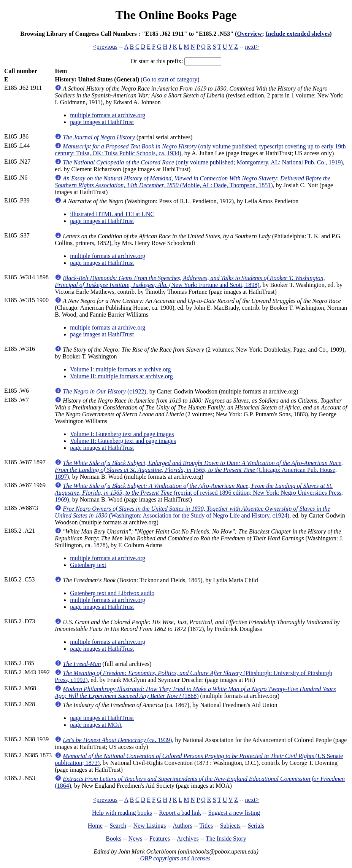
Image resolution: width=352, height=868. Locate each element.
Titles (206, 826)
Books (113, 839)
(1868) (195, 692)
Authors (182, 826)
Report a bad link (180, 813)
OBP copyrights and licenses (175, 858)
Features (160, 839)
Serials (256, 826)
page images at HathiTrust (102, 122)
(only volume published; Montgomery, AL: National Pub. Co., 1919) (203, 162)
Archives (188, 839)
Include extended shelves (297, 34)
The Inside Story (226, 839)
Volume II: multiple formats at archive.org (121, 376)
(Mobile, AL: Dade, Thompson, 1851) (193, 182)
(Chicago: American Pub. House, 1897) (199, 470)
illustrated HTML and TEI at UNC (112, 214)
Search (118, 826)
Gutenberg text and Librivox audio (112, 593)
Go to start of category (170, 79)
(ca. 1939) (117, 740)
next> (252, 47)
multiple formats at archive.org (108, 115)
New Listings (150, 826)
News (135, 839)
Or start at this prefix (156, 61)
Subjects (230, 826)
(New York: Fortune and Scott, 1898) (190, 281)
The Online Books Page (176, 15)
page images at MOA (96, 725)
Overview (249, 34)
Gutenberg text (88, 565)
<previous (105, 47)
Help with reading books (122, 813)
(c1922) (104, 391)
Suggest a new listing (234, 813)
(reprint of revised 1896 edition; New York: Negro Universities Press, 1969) (199, 493)
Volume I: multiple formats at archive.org (120, 369)
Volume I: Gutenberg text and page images (122, 434)
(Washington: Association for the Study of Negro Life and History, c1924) (192, 512)
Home (95, 826)
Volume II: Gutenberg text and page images (123, 441)
